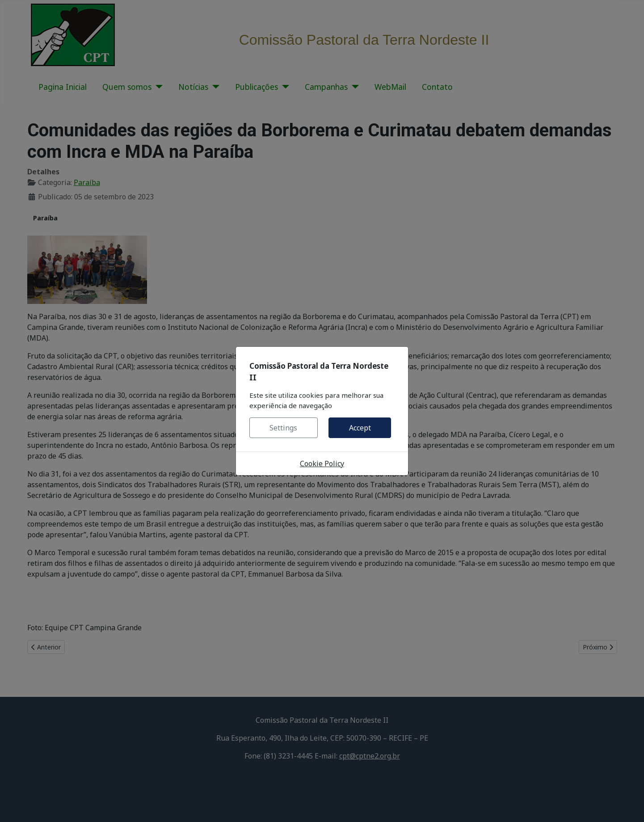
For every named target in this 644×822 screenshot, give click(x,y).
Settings (283, 428)
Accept (360, 428)
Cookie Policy (322, 464)
